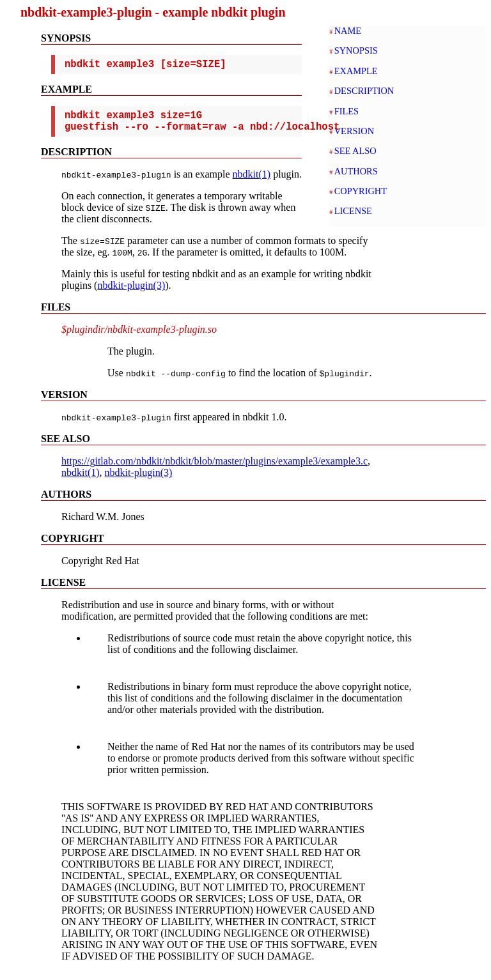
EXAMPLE (356, 71)
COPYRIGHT (361, 191)
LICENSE (353, 211)
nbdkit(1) (252, 182)
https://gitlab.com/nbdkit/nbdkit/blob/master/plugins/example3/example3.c (214, 469)
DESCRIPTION (364, 91)
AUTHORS (356, 171)
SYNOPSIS (356, 50)
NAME (348, 31)
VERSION (354, 131)
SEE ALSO (355, 151)
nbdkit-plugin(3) (131, 293)
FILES (347, 111)
